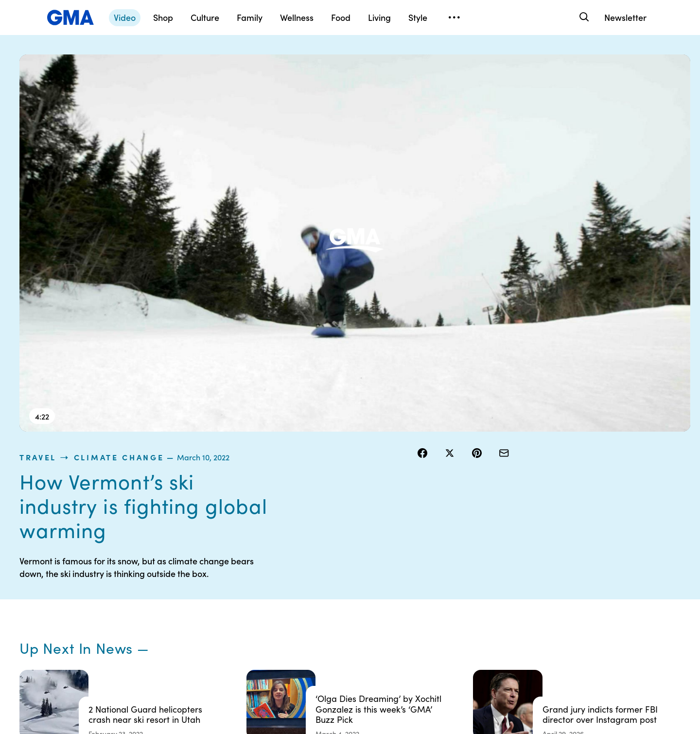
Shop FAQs (491, 555)
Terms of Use (305, 572)
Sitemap (582, 555)
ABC (482, 590)
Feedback (395, 642)
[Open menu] (454, 17)
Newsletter (625, 17)
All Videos (490, 607)
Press (389, 625)
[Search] (583, 17)
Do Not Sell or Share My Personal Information (322, 612)
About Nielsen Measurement (401, 603)
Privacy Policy (307, 590)
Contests (299, 555)
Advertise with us (312, 660)
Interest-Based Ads (411, 581)
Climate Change (514, 60)
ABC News (491, 572)
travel (433, 60)
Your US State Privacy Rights (413, 559)
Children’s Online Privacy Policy (324, 638)
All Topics (489, 625)
